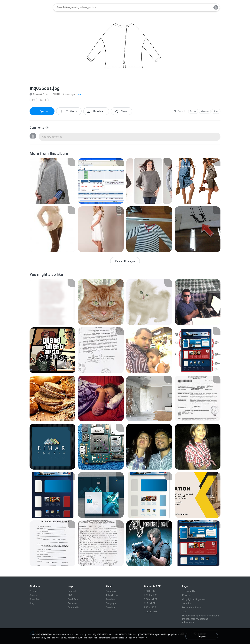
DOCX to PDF (151, 599)
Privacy (186, 595)
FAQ (70, 595)
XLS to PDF (150, 603)
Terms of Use (189, 591)
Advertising (112, 595)
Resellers (111, 599)
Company (111, 591)
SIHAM (55, 94)
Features (72, 603)
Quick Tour (73, 599)
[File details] (52, 181)
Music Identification (192, 607)
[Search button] (206, 7)
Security (187, 603)
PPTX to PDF (151, 595)
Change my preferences (136, 638)
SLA (184, 612)
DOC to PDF (150, 591)
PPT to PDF (150, 607)
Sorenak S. (37, 94)
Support (72, 591)
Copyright (111, 603)
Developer (111, 607)
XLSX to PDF (150, 612)
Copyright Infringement (194, 599)
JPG (33, 100)
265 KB (43, 100)
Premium (34, 591)
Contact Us (73, 607)
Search (33, 595)
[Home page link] (40, 7)
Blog (32, 603)
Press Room (36, 599)
